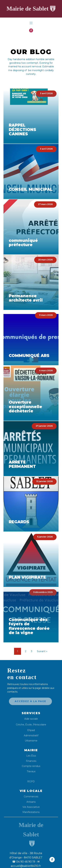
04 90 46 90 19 (24, 862)
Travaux (31, 771)
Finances (31, 761)
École (29, 725)
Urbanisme (31, 741)
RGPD (31, 781)
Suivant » (42, 651)
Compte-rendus (31, 766)
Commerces (31, 797)
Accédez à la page (30, 701)
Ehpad (31, 730)
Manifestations (31, 812)
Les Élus (31, 756)
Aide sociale (31, 719)
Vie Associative (31, 807)
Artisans (31, 802)
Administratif (31, 736)
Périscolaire (40, 725)
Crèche (20, 725)
